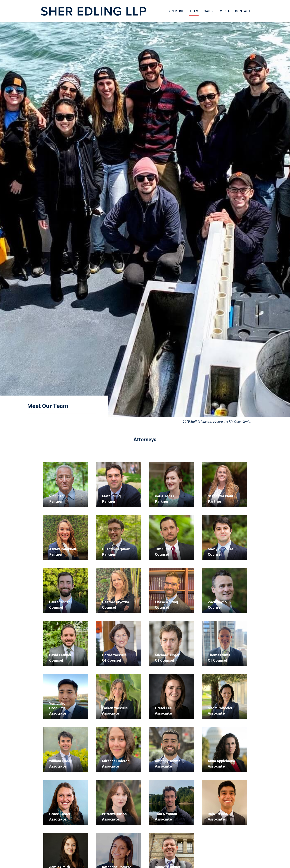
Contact (243, 11)
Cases (209, 11)
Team (194, 11)
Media (225, 11)
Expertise (175, 11)
